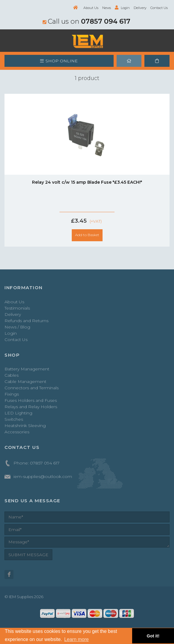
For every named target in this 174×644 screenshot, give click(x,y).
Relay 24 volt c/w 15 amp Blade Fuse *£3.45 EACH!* (87, 182)
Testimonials (17, 308)
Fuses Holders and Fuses (31, 400)
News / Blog (17, 327)
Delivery (140, 8)
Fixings (12, 394)
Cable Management (25, 381)
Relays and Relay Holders (31, 407)
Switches (14, 419)
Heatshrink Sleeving (25, 426)
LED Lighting (18, 413)
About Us (91, 8)
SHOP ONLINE (59, 61)
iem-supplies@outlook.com (43, 476)
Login (122, 8)
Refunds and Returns (26, 321)
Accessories (17, 432)
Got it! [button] (153, 636)
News (107, 8)
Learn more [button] (77, 639)
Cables (12, 375)
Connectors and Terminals (32, 388)
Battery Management (27, 369)
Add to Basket (87, 235)
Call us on (87, 21)
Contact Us (159, 8)
